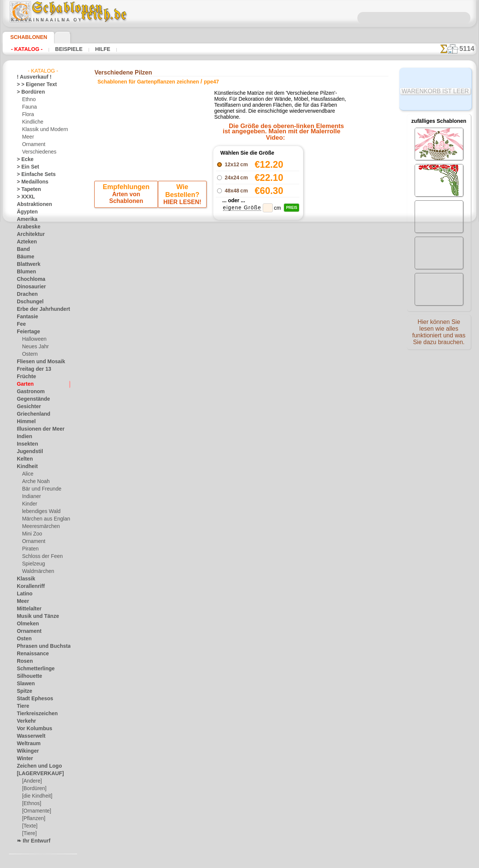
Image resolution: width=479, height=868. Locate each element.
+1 (263, 279)
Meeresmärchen (39, 526)
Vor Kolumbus (31, 729)
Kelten (23, 459)
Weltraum (27, 744)
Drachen (26, 294)
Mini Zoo (31, 534)
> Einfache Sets (32, 174)
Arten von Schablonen (127, 221)
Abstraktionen (32, 204)
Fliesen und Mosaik (37, 362)
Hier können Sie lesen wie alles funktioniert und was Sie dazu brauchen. (439, 334)
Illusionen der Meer (37, 429)
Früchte (25, 377)
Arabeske (26, 227)
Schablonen (25, 37)
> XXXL (24, 197)
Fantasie (26, 317)
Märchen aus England (45, 519)
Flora (28, 115)
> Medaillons (30, 182)
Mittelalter (28, 609)
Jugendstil (27, 452)
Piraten (30, 549)
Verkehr (25, 721)
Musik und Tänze (34, 616)
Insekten (26, 444)
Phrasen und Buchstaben (43, 646)
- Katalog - (25, 49)
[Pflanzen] (33, 819)
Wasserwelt (29, 736)
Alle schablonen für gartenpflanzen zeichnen (239, 296)
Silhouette (27, 676)
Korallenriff (28, 586)
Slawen (24, 684)
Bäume (24, 257)
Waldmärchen (36, 571)
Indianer (31, 497)
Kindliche (31, 122)
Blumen (25, 272)
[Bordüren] (34, 789)
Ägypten (25, 212)
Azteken (25, 242)
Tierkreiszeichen (33, 714)
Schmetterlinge (32, 669)
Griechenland (30, 414)
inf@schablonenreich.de (239, 412)
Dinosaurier (29, 287)
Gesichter (27, 407)
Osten (23, 639)
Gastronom (29, 392)
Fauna (29, 107)
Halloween (33, 339)
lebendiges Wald (39, 512)
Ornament (33, 145)
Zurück (240, 279)
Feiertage (26, 332)
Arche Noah (34, 482)
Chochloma (28, 279)
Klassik (24, 579)
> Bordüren (28, 92)
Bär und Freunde (39, 489)
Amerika (25, 219)
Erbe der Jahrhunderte (40, 309)
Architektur (29, 234)
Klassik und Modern (43, 130)
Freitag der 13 (31, 369)
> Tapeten (26, 189)
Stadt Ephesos (32, 699)
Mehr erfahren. (300, 862)
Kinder (29, 504)
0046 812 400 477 (256, 367)
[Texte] (29, 826)
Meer (28, 137)
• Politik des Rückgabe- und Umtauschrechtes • (240, 450)
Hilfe (91, 49)
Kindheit (25, 467)
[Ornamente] (36, 811)
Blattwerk (27, 264)
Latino (24, 594)
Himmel (25, 422)
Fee (20, 324)
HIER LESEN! (181, 221)
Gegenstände (30, 399)
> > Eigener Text (32, 85)
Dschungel (28, 302)
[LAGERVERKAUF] (36, 774)
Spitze (23, 691)
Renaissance (30, 654)
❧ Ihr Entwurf (31, 841)
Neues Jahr (33, 347)
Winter (24, 759)
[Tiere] (29, 834)
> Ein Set (25, 167)
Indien (23, 437)
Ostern (29, 354)
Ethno (28, 100)
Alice (27, 474)
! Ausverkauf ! (31, 77)
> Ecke (23, 160)
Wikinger (26, 751)
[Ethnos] (31, 804)
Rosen (23, 661)
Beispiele (61, 49)
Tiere (22, 706)
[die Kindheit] (36, 796)
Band (22, 249)
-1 (216, 279)
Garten (24, 384)
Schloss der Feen (39, 556)
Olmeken (26, 624)
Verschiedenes (37, 152)
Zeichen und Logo (35, 766)
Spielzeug (32, 564)
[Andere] (31, 781)
